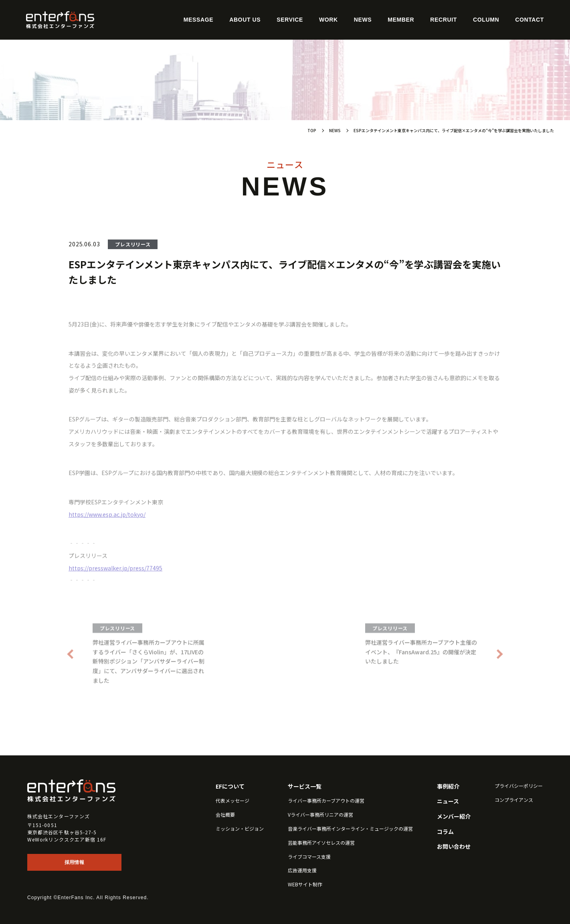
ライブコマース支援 (309, 857)
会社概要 (225, 815)
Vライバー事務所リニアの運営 (320, 815)
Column (486, 20)
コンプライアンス (514, 800)
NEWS (335, 130)
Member (401, 20)
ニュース (448, 801)
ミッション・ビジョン (240, 829)
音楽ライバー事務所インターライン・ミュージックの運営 (350, 829)
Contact (530, 20)
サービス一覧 (305, 786)
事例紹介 (448, 786)
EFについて (230, 786)
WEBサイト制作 (305, 884)
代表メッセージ (232, 801)
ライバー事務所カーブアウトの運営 (326, 801)
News (363, 20)
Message (198, 20)
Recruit (444, 20)
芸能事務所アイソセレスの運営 (321, 843)
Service (290, 20)
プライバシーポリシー (519, 786)
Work (328, 20)
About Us (245, 20)
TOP (312, 130)
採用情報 (74, 862)
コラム (445, 832)
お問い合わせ (454, 846)
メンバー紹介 (454, 816)
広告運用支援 (302, 870)
